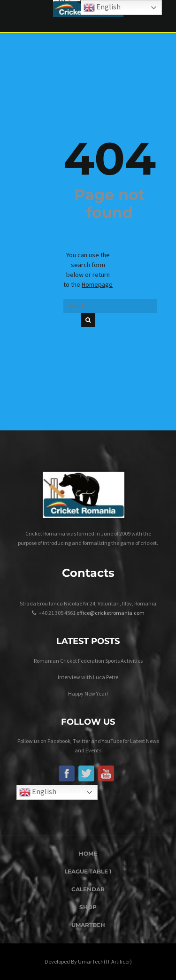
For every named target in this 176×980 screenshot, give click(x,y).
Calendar (88, 889)
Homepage (97, 284)
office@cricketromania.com (111, 613)
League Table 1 (88, 871)
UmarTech (88, 925)
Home (88, 854)
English (38, 792)
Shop (88, 907)
